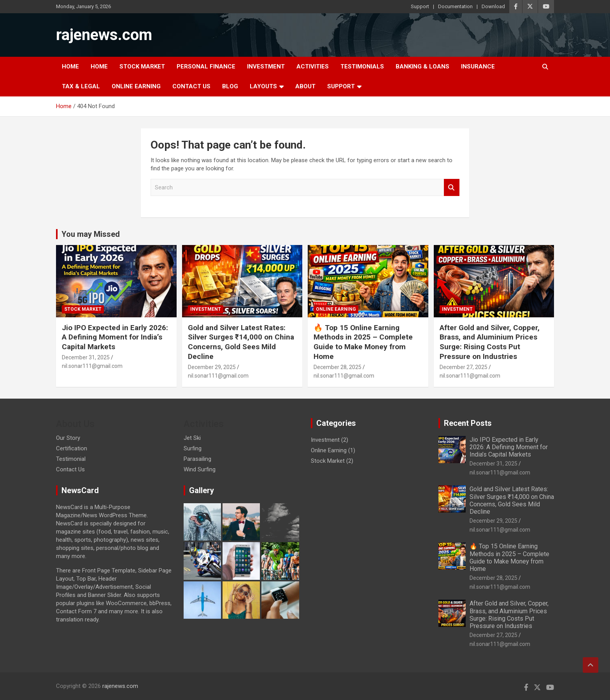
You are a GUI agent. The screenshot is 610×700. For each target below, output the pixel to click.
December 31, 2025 (86, 357)
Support (420, 6)
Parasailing (197, 459)
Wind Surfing (200, 469)
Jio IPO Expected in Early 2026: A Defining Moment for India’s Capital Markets (115, 337)
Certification (72, 448)
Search (452, 188)
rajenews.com (104, 35)
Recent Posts (468, 423)
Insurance (478, 66)
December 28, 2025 (337, 367)
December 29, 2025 (212, 367)
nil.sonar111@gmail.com (92, 366)
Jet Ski (192, 438)
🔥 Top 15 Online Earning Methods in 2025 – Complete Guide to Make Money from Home (363, 342)
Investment (266, 66)
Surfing (193, 448)
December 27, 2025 (464, 367)
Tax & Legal (81, 86)
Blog (230, 86)
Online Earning (136, 86)
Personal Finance (206, 66)
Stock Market (142, 66)
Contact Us (191, 86)
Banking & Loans (422, 66)
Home (70, 66)
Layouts (263, 86)
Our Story (68, 438)
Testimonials (362, 66)
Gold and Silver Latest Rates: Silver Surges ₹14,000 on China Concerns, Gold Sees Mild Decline (241, 342)
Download (493, 6)
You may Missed (91, 234)
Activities (313, 66)
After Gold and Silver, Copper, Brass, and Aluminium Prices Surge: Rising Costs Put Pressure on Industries (490, 342)
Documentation (455, 6)
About (305, 86)
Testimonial (71, 459)
